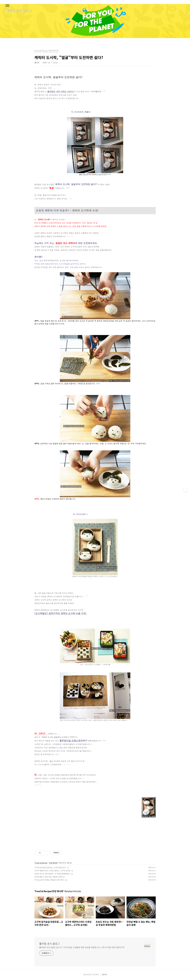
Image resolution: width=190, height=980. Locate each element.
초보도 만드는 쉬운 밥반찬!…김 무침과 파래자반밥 (52, 874)
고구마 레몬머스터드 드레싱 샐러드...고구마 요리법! (52, 871)
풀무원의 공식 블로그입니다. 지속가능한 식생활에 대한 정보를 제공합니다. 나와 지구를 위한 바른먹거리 (82, 947)
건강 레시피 (53, 863)
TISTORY (96, 974)
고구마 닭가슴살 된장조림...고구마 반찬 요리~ (50, 867)
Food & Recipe (41, 863)
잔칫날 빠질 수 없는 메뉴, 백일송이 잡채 (48, 877)
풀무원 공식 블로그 (50, 944)
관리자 (104, 974)
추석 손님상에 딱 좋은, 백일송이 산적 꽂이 (49, 880)
